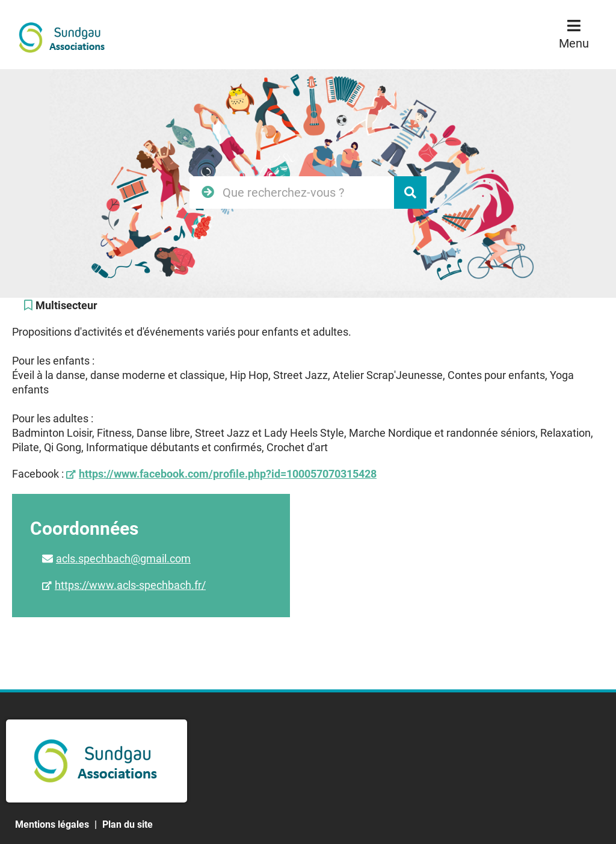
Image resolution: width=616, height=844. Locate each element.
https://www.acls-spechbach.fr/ (130, 585)
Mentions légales (52, 824)
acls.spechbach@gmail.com (123, 559)
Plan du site (128, 824)
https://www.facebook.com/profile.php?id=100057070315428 (228, 474)
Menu (574, 43)
